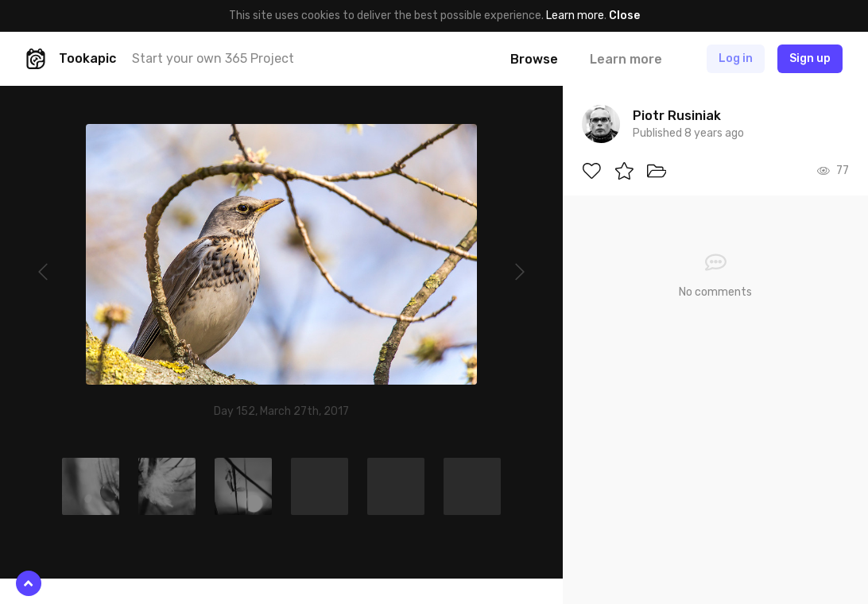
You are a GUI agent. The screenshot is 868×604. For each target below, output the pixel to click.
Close (624, 15)
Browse (534, 59)
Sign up (810, 58)
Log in (736, 58)
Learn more (575, 15)
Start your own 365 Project (213, 58)
